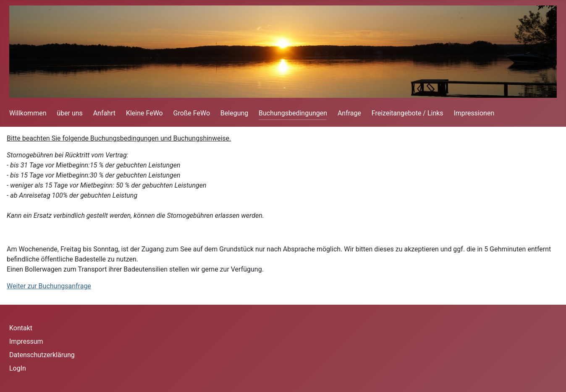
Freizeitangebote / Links (407, 113)
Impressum (26, 341)
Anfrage (349, 113)
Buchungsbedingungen (293, 113)
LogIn (18, 368)
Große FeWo (192, 113)
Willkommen (28, 113)
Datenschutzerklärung (42, 355)
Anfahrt (104, 113)
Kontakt (21, 328)
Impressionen (474, 113)
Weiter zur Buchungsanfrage (49, 286)
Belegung (234, 113)
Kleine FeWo (144, 113)
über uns (70, 113)
